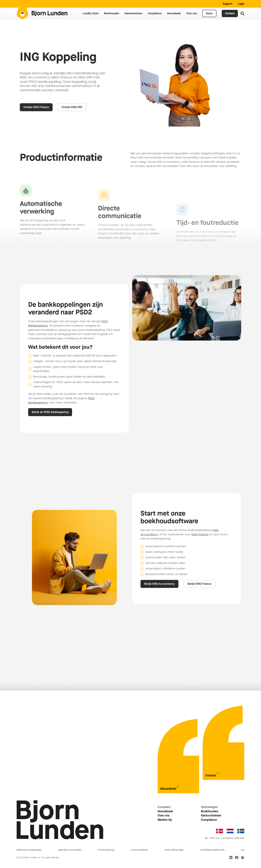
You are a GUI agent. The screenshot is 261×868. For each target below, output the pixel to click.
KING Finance (200, 531)
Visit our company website (227, 838)
